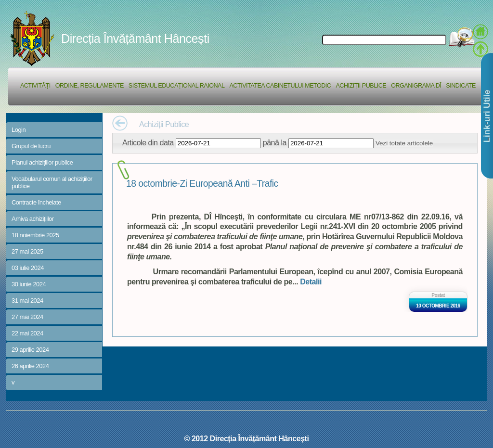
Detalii (311, 282)
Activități (35, 86)
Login (19, 130)
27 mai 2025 (27, 251)
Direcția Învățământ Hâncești (135, 38)
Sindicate (461, 86)
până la (275, 142)
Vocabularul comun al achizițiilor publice (52, 182)
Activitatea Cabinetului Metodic (280, 86)
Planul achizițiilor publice (42, 162)
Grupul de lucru (31, 146)
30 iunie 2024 (29, 284)
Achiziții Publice (361, 86)
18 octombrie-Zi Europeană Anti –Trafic (202, 184)
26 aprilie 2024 (30, 366)
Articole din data (148, 142)
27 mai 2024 (27, 317)
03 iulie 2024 (28, 268)
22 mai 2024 (27, 333)
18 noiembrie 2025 (35, 235)
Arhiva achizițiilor (33, 219)
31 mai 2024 (27, 301)
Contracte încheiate (36, 202)
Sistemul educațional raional (177, 86)
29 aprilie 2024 (30, 350)
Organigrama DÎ (416, 86)
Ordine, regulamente (90, 86)
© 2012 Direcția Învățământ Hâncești (247, 438)
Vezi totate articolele (404, 143)
